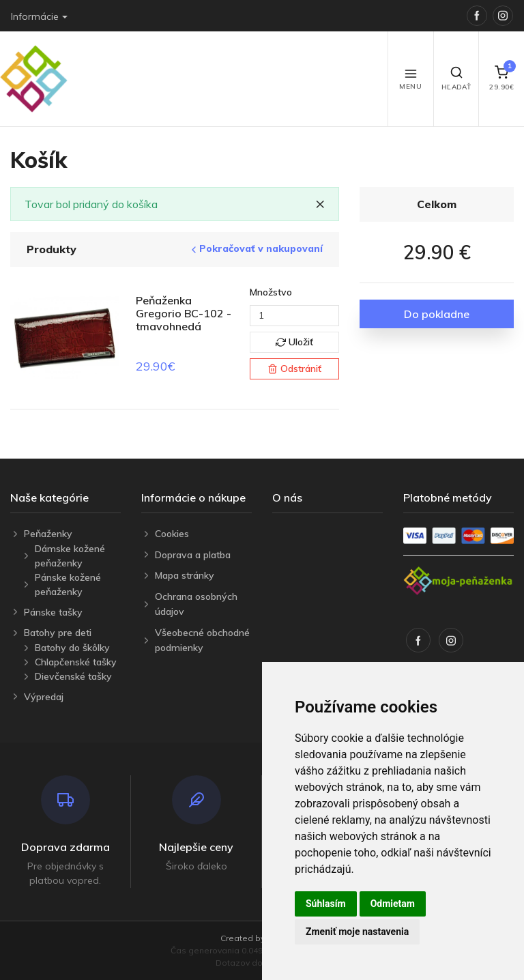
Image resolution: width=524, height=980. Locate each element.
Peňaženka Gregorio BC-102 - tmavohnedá (184, 313)
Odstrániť (294, 369)
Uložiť (294, 342)
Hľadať (456, 78)
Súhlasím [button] (326, 904)
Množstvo (271, 292)
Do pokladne (437, 314)
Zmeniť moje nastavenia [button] (357, 932)
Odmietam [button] (393, 904)
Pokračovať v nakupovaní (256, 249)
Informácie (35, 16)
